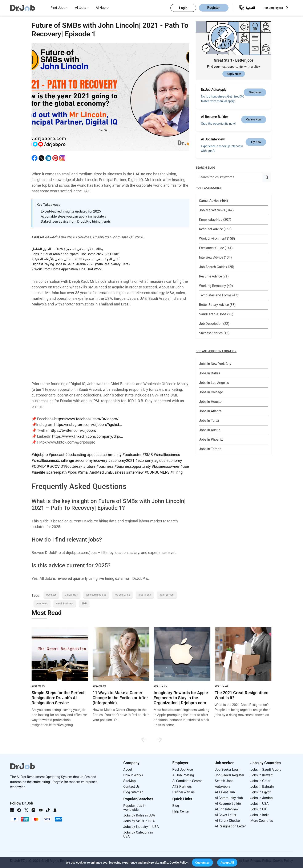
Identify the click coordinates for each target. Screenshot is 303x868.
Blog (176, 804)
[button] (202, 863)
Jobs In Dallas (210, 373)
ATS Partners (182, 785)
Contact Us (131, 785)
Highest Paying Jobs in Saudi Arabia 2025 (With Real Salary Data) (81, 264)
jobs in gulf (145, 593)
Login (183, 8)
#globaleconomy (168, 460)
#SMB (148, 454)
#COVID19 (40, 465)
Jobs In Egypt (260, 791)
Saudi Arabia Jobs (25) (216, 314)
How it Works (133, 774)
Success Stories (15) (214, 333)
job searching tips (96, 593)
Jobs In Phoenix (211, 439)
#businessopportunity (133, 465)
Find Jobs (58, 8)
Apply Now (234, 74)
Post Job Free (183, 768)
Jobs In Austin (210, 430)
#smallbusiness (167, 454)
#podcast (56, 454)
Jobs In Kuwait (261, 774)
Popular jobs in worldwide (134, 806)
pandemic (42, 602)
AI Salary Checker (228, 819)
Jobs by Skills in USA (139, 820)
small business (65, 602)
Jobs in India (260, 813)
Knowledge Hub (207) (215, 220)
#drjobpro (40, 454)
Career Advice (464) (214, 201)
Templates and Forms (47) (219, 295)
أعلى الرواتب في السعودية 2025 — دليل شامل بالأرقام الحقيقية (76, 259)
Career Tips (71, 593)
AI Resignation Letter (230, 825)
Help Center (181, 810)
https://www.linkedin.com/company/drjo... (88, 436)
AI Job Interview (227, 808)
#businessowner (166, 465)
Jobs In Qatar (260, 779)
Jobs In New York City (215, 364)
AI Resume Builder (228, 802)
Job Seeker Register (229, 774)
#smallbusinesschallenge (53, 460)
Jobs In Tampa (210, 449)
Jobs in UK (258, 808)
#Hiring (177, 471)
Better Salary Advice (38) (217, 305)
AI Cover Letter (226, 813)
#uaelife (38, 471)
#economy (144, 460)
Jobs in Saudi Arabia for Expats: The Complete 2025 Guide (75, 254)
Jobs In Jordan (262, 796)
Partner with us (183, 791)
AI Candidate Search (187, 779)
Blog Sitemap (133, 791)
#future (89, 465)
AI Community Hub (229, 796)
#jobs (72, 471)
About (128, 768)
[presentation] (144, 738)
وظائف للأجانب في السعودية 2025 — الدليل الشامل (68, 249)
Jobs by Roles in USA (139, 814)
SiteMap (130, 779)
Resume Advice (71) (214, 276)
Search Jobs (224, 779)
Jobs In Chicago (211, 392)
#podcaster (132, 454)
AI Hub (101, 8)
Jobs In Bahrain (262, 785)
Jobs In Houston (211, 402)
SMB (84, 602)
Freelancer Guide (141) (216, 248)
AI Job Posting (183, 774)
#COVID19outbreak (66, 465)
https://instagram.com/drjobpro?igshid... (88, 425)
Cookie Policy (179, 863)
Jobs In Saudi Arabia (266, 768)
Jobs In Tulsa (209, 421)
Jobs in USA (259, 802)
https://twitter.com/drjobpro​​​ (73, 430)
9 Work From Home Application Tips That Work (66, 269)
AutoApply (223, 785)
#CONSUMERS (157, 471)
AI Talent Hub (225, 791)
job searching (122, 593)
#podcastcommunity (104, 454)
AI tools (80, 8)
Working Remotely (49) (216, 286)
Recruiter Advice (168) (215, 229)
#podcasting (76, 454)
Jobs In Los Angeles (214, 383)
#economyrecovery (91, 460)
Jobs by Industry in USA (141, 825)
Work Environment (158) (217, 238)
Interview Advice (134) (215, 257)
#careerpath (56, 471)
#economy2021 (121, 460)
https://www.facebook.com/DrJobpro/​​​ (86, 419)
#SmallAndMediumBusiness (101, 471)
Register (214, 8)
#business (105, 465)
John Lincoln (167, 593)
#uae (185, 465)
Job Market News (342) (216, 210)
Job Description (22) (214, 324)
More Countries (262, 819)
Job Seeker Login (228, 768)
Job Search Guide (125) (217, 267)
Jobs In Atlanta (210, 411)
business (51, 593)
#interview (135, 471)
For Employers (273, 8)
